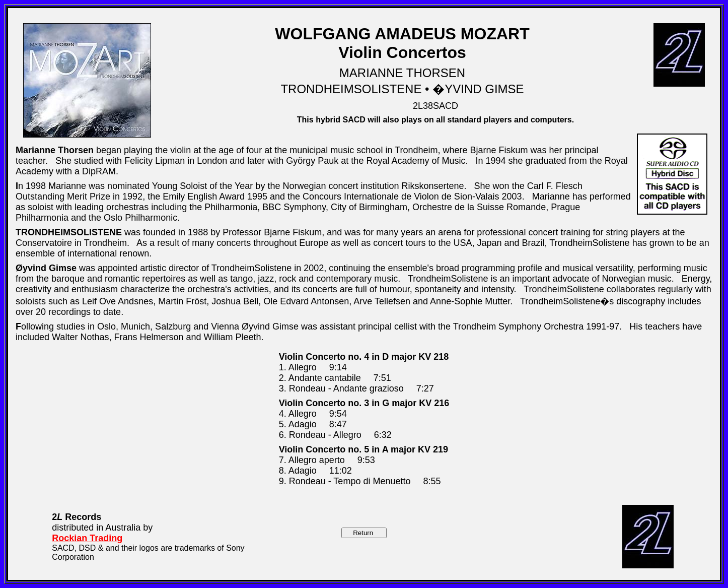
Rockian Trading (87, 538)
